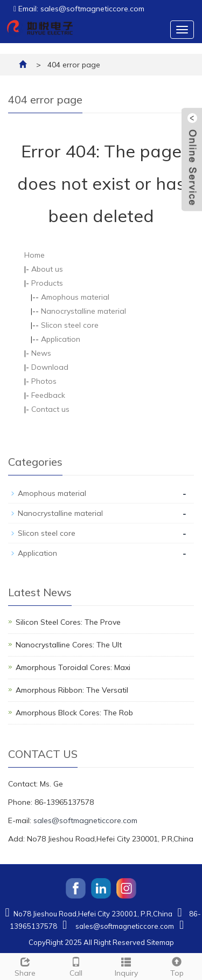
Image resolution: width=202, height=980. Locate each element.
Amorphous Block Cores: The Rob (74, 713)
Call (76, 966)
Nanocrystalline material (83, 311)
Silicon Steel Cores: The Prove (68, 622)
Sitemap (160, 942)
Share (25, 966)
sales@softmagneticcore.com (85, 820)
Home (34, 255)
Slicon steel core (70, 325)
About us (47, 269)
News (41, 353)
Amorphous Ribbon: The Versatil (72, 690)
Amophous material (75, 297)
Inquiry (127, 966)
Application (61, 339)
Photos (44, 381)
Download (50, 367)
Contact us (50, 409)
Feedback (48, 395)
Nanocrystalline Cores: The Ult (69, 645)
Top (177, 966)
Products (47, 283)
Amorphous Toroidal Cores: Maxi (73, 667)
